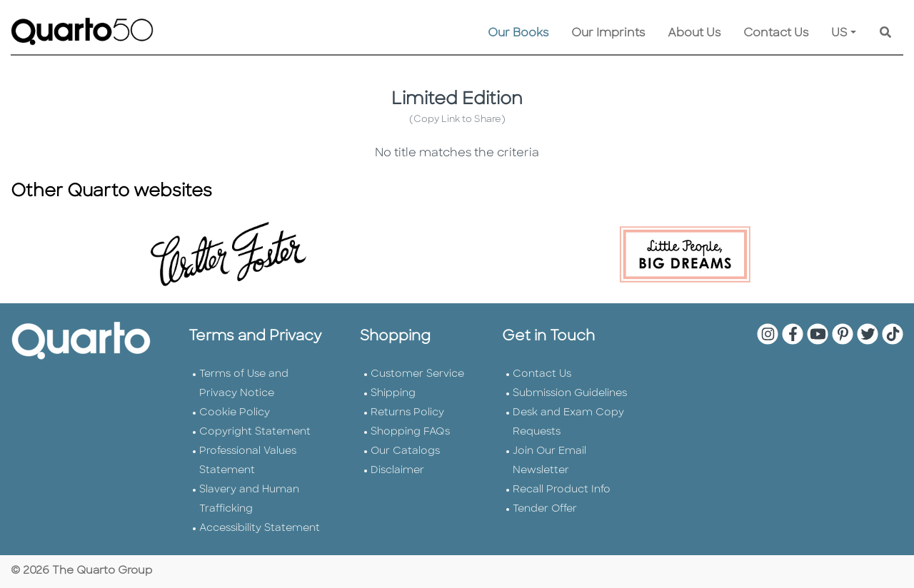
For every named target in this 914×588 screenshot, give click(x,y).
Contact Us (776, 34)
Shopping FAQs (410, 432)
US (839, 34)
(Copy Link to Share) (457, 120)
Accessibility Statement (260, 528)
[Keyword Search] (885, 34)
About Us (694, 34)
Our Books (518, 34)
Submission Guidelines (570, 394)
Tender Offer (545, 509)
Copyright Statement (255, 432)
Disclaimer (397, 471)
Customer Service (417, 374)
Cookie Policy (235, 413)
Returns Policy (407, 413)
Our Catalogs (405, 451)
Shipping (393, 394)
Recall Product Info (562, 490)
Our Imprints (608, 34)
